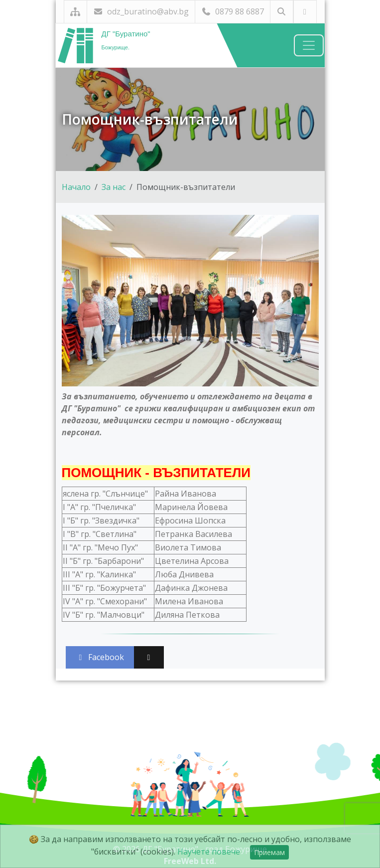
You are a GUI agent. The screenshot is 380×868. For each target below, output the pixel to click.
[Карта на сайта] (75, 12)
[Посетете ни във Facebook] (305, 12)
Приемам (269, 852)
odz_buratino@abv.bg (141, 11)
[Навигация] (309, 45)
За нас (114, 187)
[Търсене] (282, 12)
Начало (76, 187)
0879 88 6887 (233, 11)
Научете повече (209, 852)
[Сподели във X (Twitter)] (149, 657)
